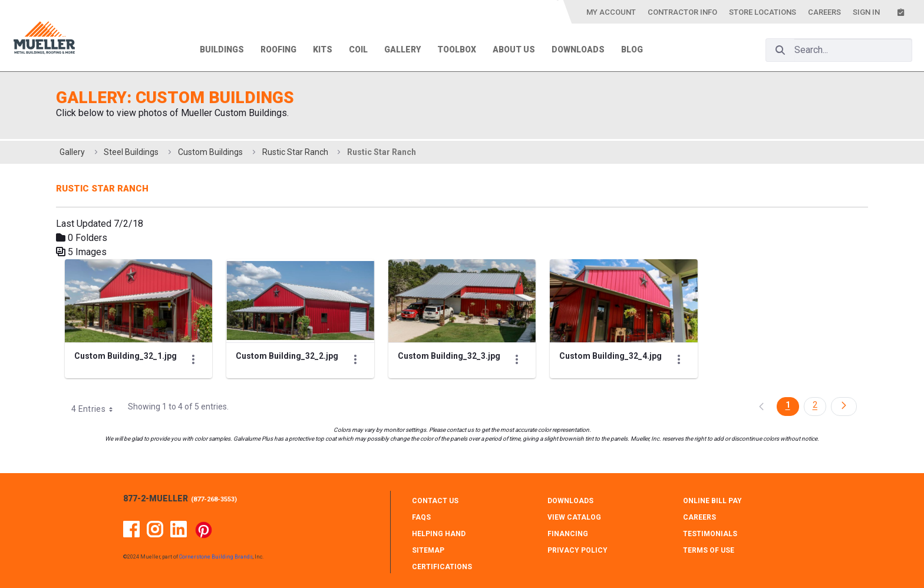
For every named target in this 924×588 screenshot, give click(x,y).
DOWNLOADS (570, 501)
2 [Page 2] (815, 405)
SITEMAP (428, 550)
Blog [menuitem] (632, 49)
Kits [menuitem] (323, 49)
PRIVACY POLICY (577, 550)
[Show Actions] (193, 359)
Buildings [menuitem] (222, 49)
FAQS (421, 517)
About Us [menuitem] (514, 49)
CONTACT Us (435, 501)
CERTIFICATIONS (442, 567)
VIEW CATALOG (574, 517)
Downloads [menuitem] (578, 49)
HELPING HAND (439, 534)
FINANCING (568, 534)
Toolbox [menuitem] (457, 49)
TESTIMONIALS (710, 534)
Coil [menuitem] (358, 49)
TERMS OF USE (709, 550)
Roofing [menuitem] (278, 49)
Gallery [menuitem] (402, 49)
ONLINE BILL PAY (712, 501)
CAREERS (699, 517)
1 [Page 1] (788, 405)
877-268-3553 (214, 499)
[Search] (780, 50)
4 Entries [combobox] (96, 409)
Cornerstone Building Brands (216, 557)
